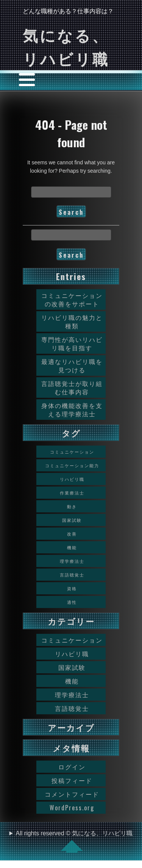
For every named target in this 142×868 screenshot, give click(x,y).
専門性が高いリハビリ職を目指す (72, 343)
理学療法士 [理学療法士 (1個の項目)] (72, 561)
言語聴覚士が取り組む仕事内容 (72, 388)
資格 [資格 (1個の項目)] (72, 588)
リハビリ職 (72, 654)
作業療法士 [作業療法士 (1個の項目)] (72, 493)
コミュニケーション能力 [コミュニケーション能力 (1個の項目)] (72, 465)
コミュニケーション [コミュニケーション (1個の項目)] (72, 452)
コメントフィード (72, 794)
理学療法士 (72, 695)
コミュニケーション (72, 640)
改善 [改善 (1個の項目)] (72, 534)
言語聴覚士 (72, 708)
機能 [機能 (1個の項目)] (72, 547)
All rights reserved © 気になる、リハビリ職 (74, 841)
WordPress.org (72, 808)
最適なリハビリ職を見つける (72, 365)
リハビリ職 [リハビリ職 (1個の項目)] (72, 479)
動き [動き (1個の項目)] (72, 506)
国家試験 (72, 667)
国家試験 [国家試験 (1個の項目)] (72, 520)
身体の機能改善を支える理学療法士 (72, 410)
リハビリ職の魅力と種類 (72, 321)
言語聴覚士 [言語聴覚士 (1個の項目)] (72, 575)
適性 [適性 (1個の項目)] (72, 602)
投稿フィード (72, 780)
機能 (72, 681)
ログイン (72, 767)
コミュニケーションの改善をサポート (72, 299)
